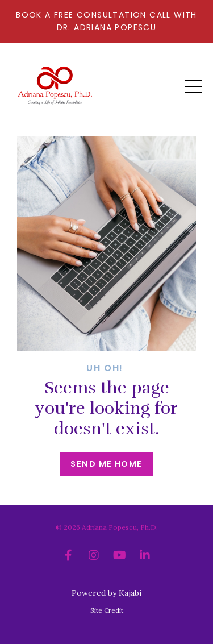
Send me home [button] (106, 464)
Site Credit (107, 610)
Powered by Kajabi (106, 593)
